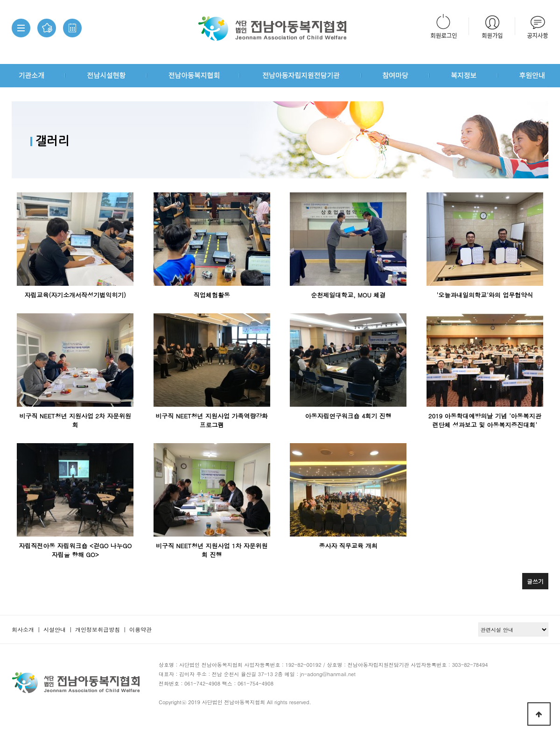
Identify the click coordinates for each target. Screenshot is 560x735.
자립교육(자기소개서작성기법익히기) (76, 295)
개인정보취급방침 (98, 629)
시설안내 (55, 629)
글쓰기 (535, 581)
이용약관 (140, 629)
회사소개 (23, 629)
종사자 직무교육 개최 (348, 546)
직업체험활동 (212, 295)
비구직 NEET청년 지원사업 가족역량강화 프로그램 (212, 420)
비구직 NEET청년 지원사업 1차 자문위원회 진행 (212, 550)
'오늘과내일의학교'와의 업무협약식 (485, 295)
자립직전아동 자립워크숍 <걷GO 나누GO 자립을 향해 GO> (75, 550)
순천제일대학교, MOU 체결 (348, 295)
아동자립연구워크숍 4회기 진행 (348, 416)
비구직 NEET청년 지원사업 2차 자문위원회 (75, 420)
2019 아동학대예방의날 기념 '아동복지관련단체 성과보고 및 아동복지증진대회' (485, 420)
